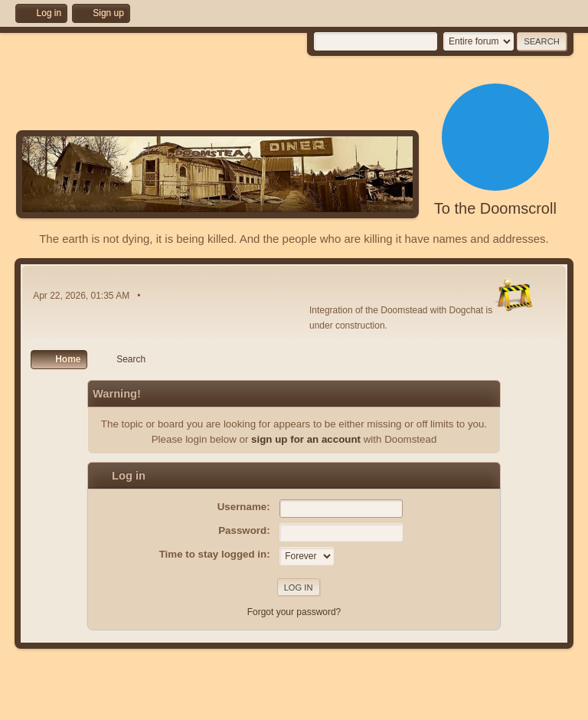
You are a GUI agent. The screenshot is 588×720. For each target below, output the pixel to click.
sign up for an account (306, 439)
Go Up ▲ (556, 704)
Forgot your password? (294, 612)
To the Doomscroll (495, 208)
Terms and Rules (500, 704)
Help (453, 704)
